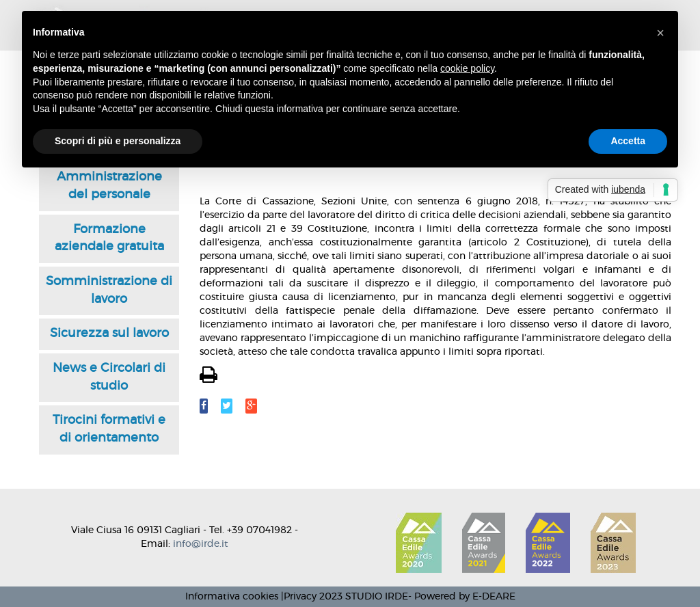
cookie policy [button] (467, 68)
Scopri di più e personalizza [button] (118, 141)
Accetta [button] (628, 141)
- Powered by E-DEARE (462, 597)
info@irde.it (201, 544)
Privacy (300, 597)
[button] (660, 33)
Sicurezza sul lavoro (109, 334)
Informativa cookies (232, 597)
